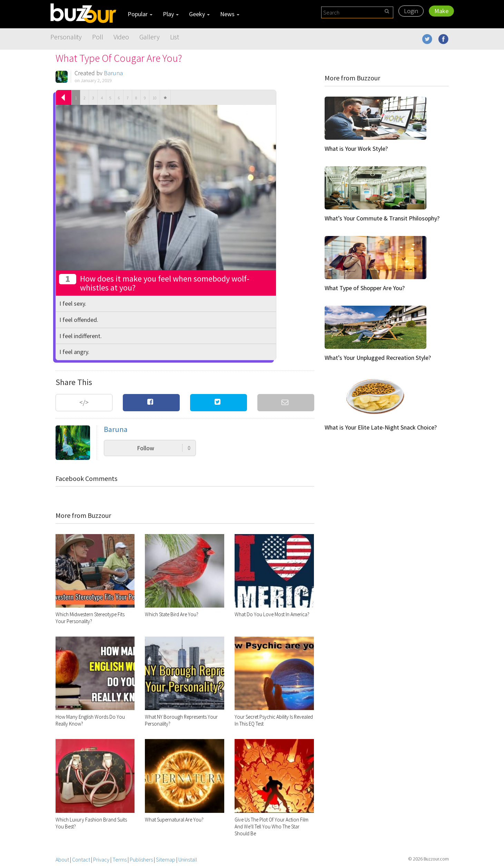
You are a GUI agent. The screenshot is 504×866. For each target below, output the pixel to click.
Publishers (141, 859)
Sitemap (166, 859)
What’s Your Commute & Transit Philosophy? (382, 218)
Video (121, 37)
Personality (66, 37)
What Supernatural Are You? (174, 820)
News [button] (230, 14)
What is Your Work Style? (356, 149)
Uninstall (188, 859)
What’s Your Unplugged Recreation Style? (378, 358)
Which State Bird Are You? (172, 614)
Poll (98, 37)
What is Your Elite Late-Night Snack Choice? (381, 427)
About (62, 859)
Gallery (150, 37)
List (175, 37)
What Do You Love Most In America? (272, 614)
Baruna (113, 73)
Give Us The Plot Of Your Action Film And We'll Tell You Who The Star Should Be (271, 826)
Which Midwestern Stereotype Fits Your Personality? (90, 618)
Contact (81, 859)
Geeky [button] (199, 14)
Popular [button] (140, 14)
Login (411, 11)
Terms (120, 859)
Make (441, 11)
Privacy (101, 859)
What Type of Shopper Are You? (365, 288)
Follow (164, 448)
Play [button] (171, 14)
